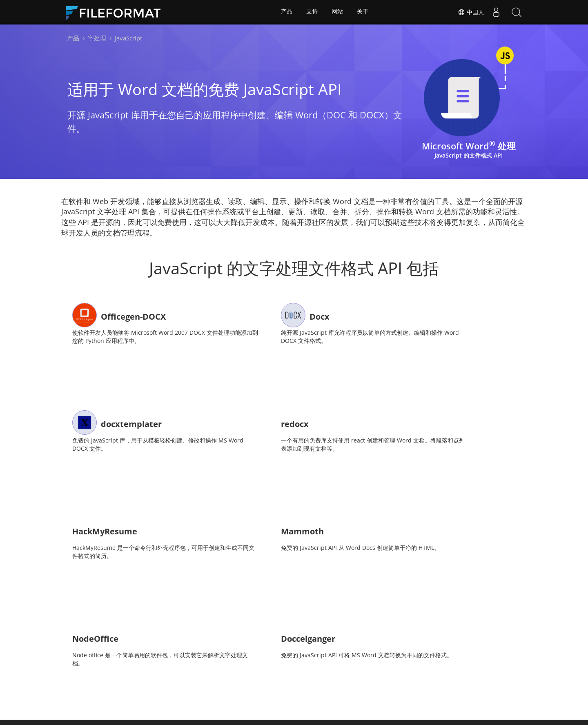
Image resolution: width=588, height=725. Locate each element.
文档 (218, 674)
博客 (337, 674)
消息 (245, 674)
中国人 (471, 12)
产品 (286, 12)
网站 (338, 12)
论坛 (272, 674)
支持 (312, 12)
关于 (363, 12)
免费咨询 (305, 674)
